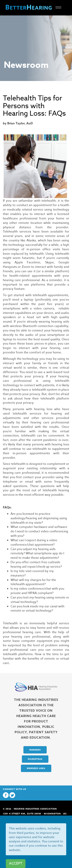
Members (35, 750)
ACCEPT (16, 863)
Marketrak (35, 759)
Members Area (36, 768)
